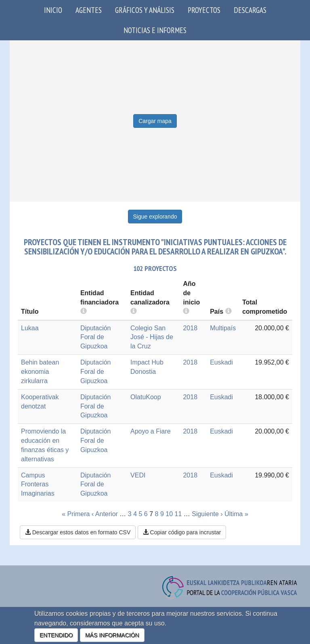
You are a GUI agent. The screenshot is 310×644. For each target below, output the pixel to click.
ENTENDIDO (56, 635)
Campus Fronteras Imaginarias (38, 485)
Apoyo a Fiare (151, 431)
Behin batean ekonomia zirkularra (40, 372)
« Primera (76, 514)
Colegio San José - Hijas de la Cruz (152, 337)
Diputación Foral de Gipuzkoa (96, 337)
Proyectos (204, 10)
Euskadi (221, 362)
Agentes (89, 10)
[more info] (186, 312)
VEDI (138, 475)
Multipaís (223, 328)
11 (178, 514)
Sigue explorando (155, 217)
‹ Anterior (105, 514)
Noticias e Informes (155, 30)
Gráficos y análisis (145, 10)
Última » (236, 514)
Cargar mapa (155, 121)
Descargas (250, 10)
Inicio (53, 10)
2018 (190, 328)
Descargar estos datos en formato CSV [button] (78, 532)
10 (169, 514)
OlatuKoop (146, 397)
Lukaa (30, 328)
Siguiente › (207, 514)
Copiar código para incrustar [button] (182, 532)
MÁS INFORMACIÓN (112, 635)
